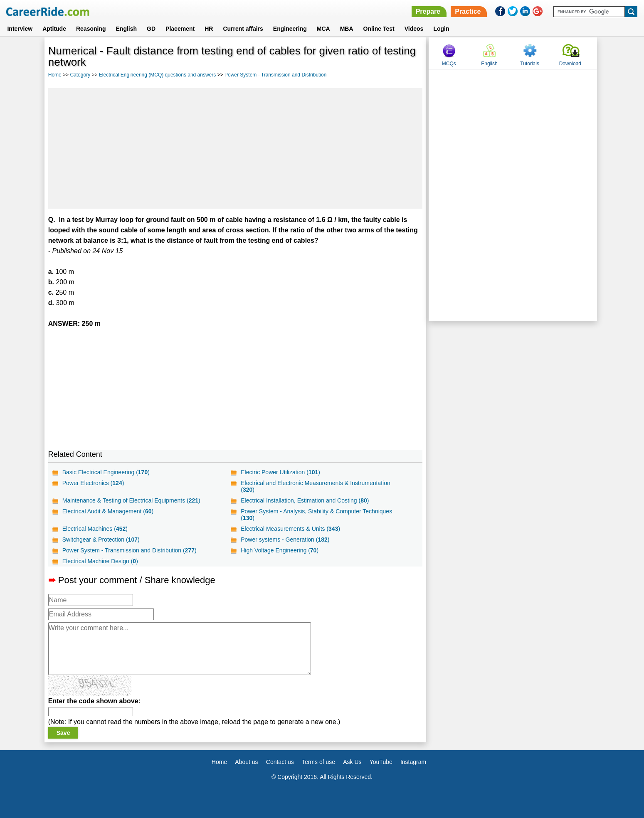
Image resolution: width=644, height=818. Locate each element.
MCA (323, 29)
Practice (468, 11)
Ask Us (352, 762)
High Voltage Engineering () (280, 550)
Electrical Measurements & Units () (290, 529)
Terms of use (318, 762)
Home (55, 75)
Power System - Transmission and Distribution (275, 75)
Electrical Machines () (95, 529)
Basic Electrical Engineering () (106, 472)
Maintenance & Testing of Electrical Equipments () (131, 500)
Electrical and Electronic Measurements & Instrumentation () (316, 486)
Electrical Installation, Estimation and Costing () (305, 500)
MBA (347, 29)
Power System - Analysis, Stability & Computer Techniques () (316, 515)
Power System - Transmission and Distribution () (130, 550)
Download (570, 64)
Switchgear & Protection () (101, 540)
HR (209, 29)
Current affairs (243, 29)
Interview (20, 29)
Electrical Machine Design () (100, 561)
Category (80, 75)
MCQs (449, 64)
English (127, 29)
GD (151, 29)
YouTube (381, 762)
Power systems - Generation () (285, 540)
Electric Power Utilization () (280, 472)
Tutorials (530, 64)
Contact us (280, 762)
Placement (180, 29)
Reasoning (91, 29)
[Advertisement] (235, 148)
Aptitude (54, 29)
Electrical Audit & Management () (108, 511)
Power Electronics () (93, 483)
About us (246, 762)
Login (441, 29)
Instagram (413, 762)
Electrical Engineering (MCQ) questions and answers (157, 75)
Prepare (428, 11)
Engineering (290, 29)
